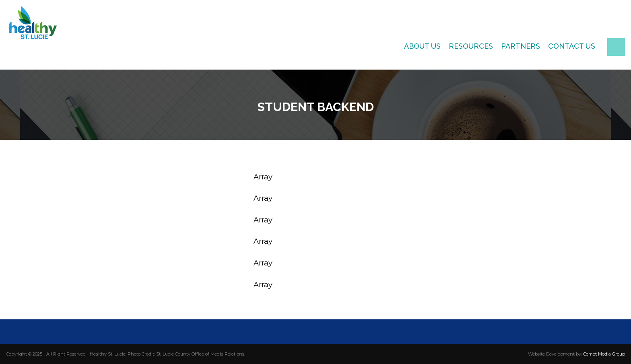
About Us (422, 46)
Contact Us (572, 46)
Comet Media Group (604, 354)
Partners (521, 46)
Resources (471, 46)
